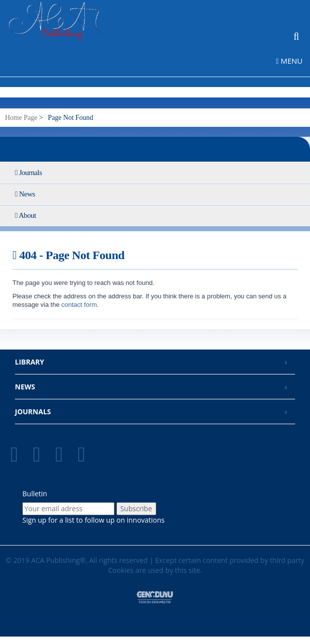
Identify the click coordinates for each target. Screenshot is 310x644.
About (25, 215)
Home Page (21, 118)
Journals (28, 173)
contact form (78, 305)
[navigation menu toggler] (293, 60)
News (25, 194)
